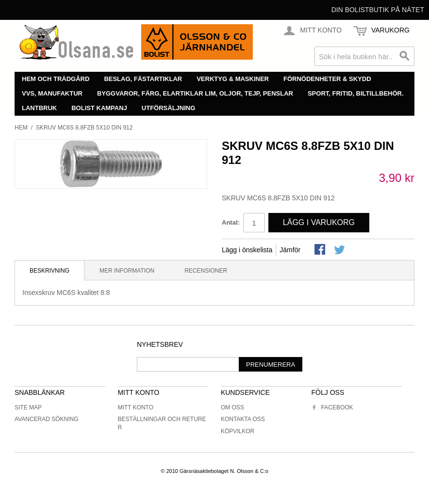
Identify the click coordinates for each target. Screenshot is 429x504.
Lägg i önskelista (247, 250)
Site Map (28, 407)
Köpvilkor (238, 431)
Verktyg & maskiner (233, 79)
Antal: (231, 222)
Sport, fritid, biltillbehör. (356, 93)
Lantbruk (39, 108)
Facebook (332, 407)
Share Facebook (321, 250)
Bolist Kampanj (99, 108)
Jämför (290, 250)
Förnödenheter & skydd (327, 79)
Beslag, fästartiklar (143, 79)
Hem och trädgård (56, 79)
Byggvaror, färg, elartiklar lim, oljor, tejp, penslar (195, 93)
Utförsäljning (169, 108)
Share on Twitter (340, 250)
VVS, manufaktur (52, 93)
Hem (21, 128)
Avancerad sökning (47, 419)
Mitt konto (135, 407)
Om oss (232, 407)
